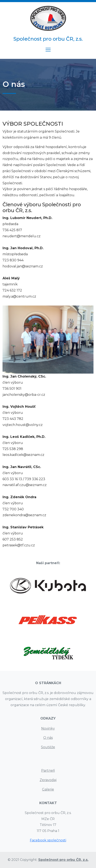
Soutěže (48, 747)
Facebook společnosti (48, 840)
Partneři (48, 771)
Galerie (48, 789)
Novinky (48, 728)
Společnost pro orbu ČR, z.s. (63, 860)
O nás (48, 738)
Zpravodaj (48, 780)
